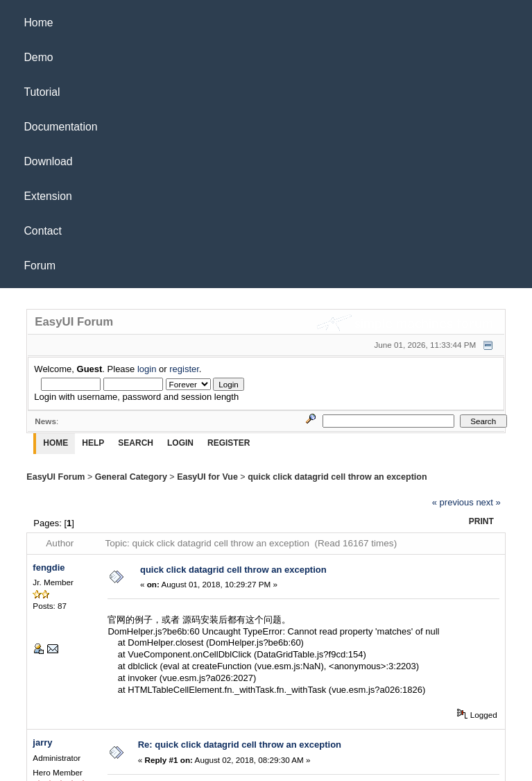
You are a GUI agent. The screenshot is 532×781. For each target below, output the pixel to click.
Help (93, 443)
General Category (131, 477)
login (147, 369)
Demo (39, 57)
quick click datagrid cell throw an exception (337, 477)
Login (180, 443)
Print (481, 521)
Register (229, 443)
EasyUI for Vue (207, 477)
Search (136, 443)
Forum (40, 266)
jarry (42, 742)
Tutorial (42, 92)
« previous (453, 502)
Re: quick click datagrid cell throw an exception (240, 745)
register (184, 369)
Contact (43, 231)
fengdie (49, 568)
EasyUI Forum (55, 477)
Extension (48, 196)
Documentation (61, 127)
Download (49, 161)
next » (488, 502)
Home (39, 23)
